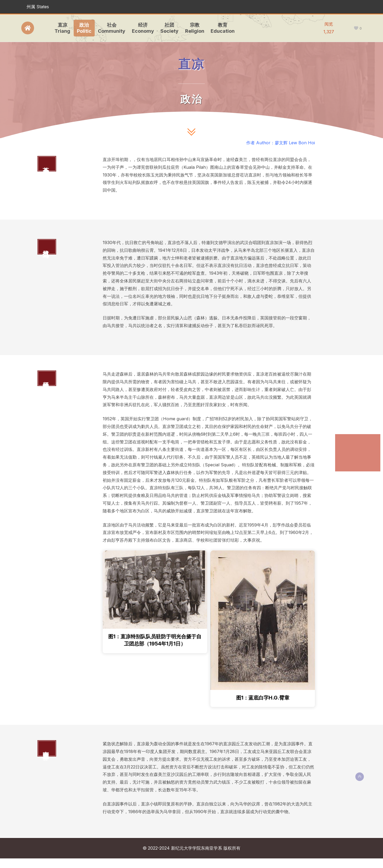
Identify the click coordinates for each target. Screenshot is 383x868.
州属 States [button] (38, 7)
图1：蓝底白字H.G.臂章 (263, 707)
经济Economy (142, 28)
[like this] (356, 28)
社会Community (111, 28)
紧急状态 (348, 461)
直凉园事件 (350, 472)
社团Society (168, 28)
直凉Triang (61, 28)
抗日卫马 (348, 450)
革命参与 (348, 439)
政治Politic (83, 28)
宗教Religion (194, 28)
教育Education (222, 28)
